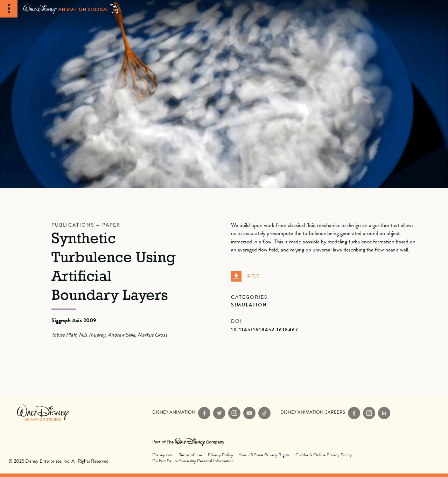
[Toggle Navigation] (9, 9)
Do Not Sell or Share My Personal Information (193, 461)
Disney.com (163, 455)
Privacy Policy (220, 455)
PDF (246, 276)
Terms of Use (191, 455)
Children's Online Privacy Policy (324, 455)
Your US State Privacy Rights (264, 455)
